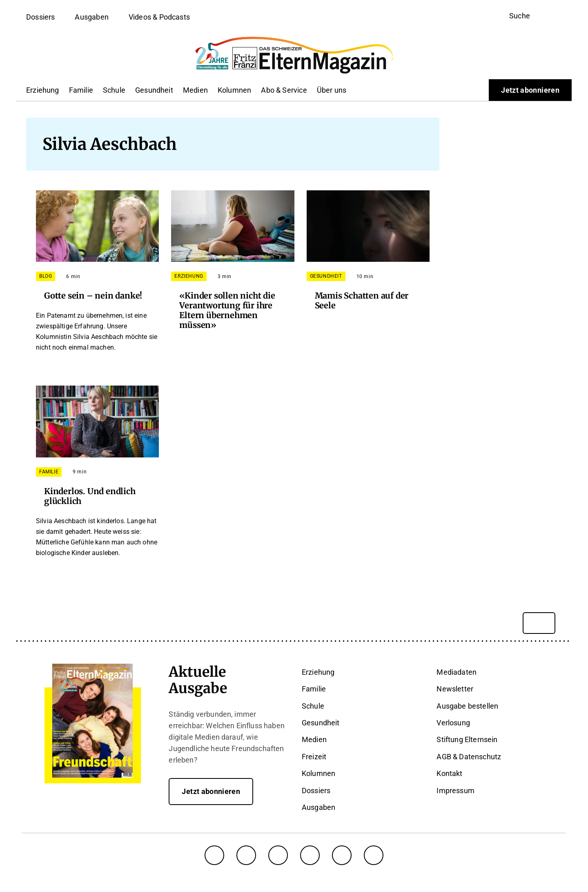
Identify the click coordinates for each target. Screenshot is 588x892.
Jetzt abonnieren (530, 90)
